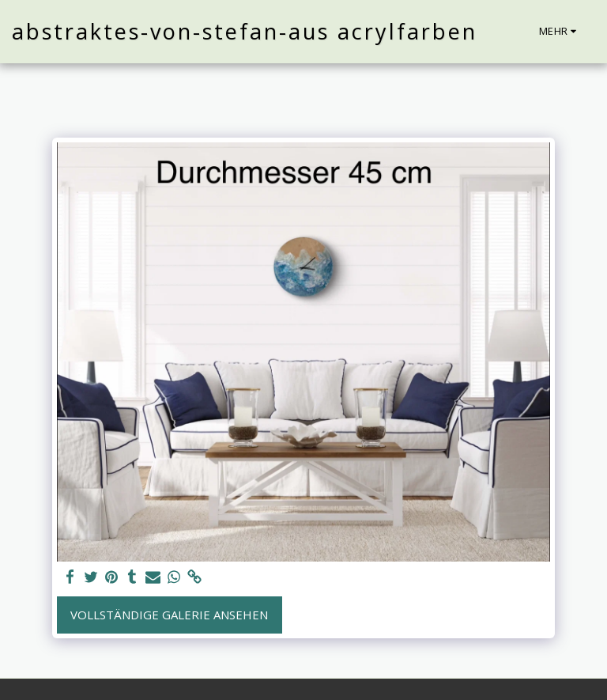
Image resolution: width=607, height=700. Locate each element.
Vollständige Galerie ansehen (169, 615)
